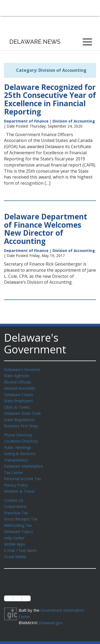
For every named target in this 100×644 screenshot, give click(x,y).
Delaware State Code (24, 411)
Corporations (16, 501)
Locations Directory (22, 438)
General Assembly (21, 387)
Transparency (17, 456)
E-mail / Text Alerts (22, 543)
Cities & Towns (18, 405)
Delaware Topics (19, 525)
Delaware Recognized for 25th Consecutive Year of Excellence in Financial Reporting (50, 99)
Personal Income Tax (23, 474)
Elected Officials (19, 381)
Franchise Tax (17, 507)
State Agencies (18, 375)
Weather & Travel (20, 486)
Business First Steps (23, 423)
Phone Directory (19, 432)
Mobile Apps (15, 537)
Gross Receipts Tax (22, 513)
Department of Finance (26, 121)
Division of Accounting (74, 121)
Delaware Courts (19, 393)
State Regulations (20, 417)
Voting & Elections (21, 450)
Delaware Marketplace (25, 462)
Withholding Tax (19, 519)
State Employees (20, 399)
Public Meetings (19, 444)
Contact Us (14, 495)
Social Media (15, 549)
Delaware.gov (51, 614)
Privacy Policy (17, 480)
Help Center (15, 531)
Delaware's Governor (24, 369)
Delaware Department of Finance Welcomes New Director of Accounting (46, 229)
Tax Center (14, 468)
